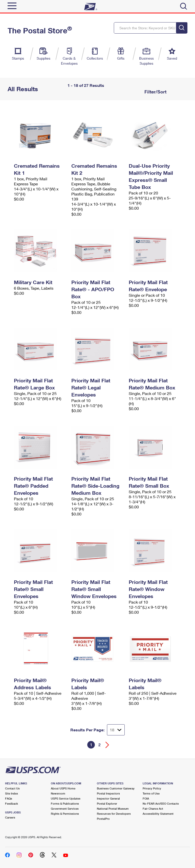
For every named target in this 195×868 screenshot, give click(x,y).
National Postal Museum (113, 809)
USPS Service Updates (66, 798)
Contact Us (12, 788)
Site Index (12, 793)
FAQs (9, 798)
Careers (10, 817)
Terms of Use (151, 793)
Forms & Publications (65, 803)
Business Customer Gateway (116, 788)
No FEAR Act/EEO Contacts (161, 803)
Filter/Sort (155, 92)
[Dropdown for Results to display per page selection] (116, 730)
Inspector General (108, 798)
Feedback (12, 803)
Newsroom (58, 793)
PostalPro (103, 819)
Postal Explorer (107, 803)
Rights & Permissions (65, 814)
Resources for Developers (114, 814)
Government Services (65, 809)
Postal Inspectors (108, 793)
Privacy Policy (152, 788)
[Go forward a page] (107, 745)
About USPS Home (63, 788)
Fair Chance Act (153, 809)
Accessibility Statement (158, 814)
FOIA (146, 798)
